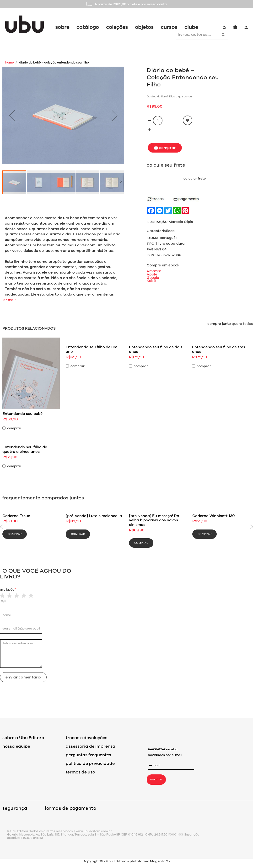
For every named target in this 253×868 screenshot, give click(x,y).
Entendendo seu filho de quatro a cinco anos (25, 449)
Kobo (151, 281)
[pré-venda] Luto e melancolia (94, 516)
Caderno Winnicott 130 (214, 516)
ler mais (9, 300)
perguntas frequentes (88, 755)
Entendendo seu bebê (22, 414)
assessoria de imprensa (91, 746)
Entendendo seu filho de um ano (92, 349)
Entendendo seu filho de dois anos (156, 349)
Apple (152, 274)
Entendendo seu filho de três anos (219, 349)
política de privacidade (90, 763)
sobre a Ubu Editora (23, 738)
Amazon (154, 271)
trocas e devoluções (86, 738)
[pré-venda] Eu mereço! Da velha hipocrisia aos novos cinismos (154, 520)
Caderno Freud (16, 516)
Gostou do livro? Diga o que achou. (170, 97)
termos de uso (80, 772)
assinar (156, 779)
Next (251, 527)
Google (153, 278)
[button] (12, 115)
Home (10, 63)
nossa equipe (16, 746)
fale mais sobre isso (21, 654)
